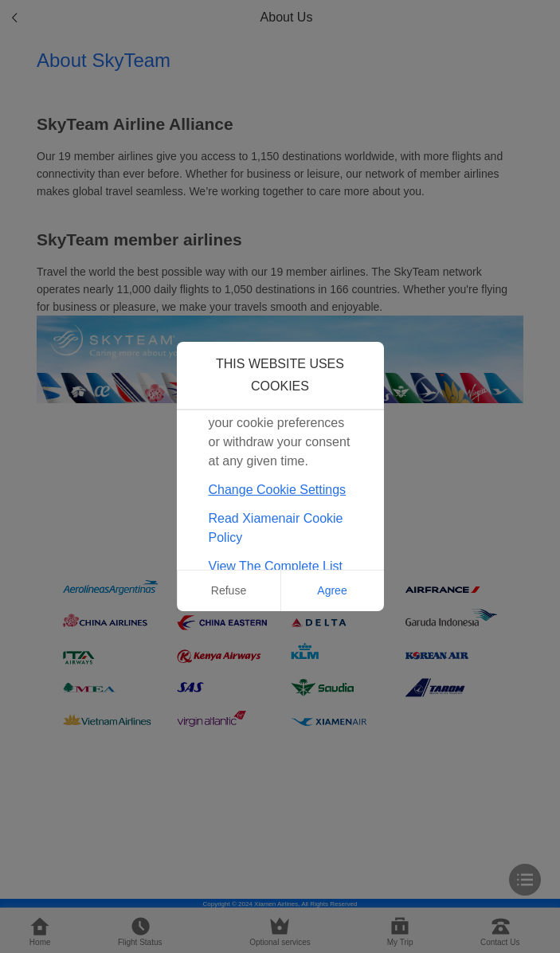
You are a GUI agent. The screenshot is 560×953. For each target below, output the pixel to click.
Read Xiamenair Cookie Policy (276, 528)
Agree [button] (332, 590)
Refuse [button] (229, 590)
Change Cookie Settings (278, 490)
